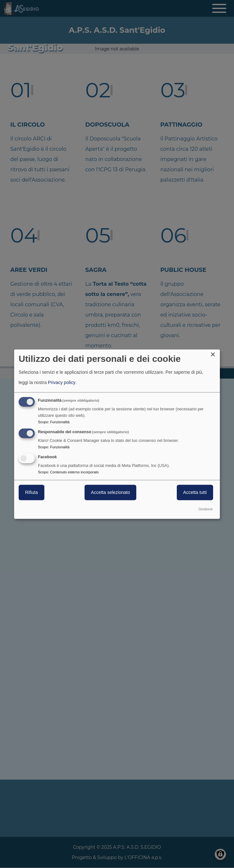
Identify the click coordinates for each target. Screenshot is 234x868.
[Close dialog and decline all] (215, 353)
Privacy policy (62, 383)
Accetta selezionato (110, 492)
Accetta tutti (195, 492)
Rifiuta (32, 492)
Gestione (206, 509)
